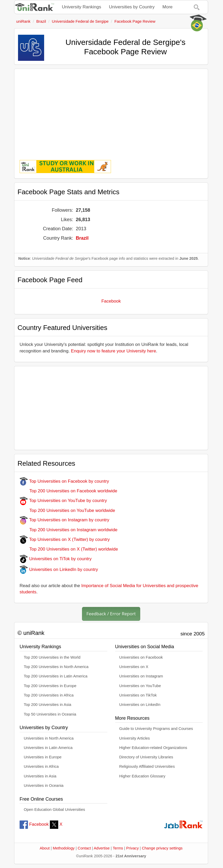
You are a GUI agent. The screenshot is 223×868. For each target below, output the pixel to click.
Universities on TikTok (138, 695)
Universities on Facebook (141, 657)
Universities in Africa (41, 766)
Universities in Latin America (48, 748)
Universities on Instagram (141, 676)
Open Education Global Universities (54, 810)
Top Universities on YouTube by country (63, 501)
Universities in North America (49, 738)
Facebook (111, 301)
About (45, 848)
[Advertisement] (111, 111)
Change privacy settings (162, 848)
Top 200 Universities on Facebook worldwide (68, 491)
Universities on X (134, 667)
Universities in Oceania (44, 786)
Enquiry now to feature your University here (114, 351)
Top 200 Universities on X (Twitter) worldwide (69, 549)
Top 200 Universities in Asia (48, 705)
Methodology (64, 848)
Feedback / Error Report (111, 614)
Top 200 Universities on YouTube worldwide (67, 510)
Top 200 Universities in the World (52, 657)
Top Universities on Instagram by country (64, 520)
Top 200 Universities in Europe (50, 686)
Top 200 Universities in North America (56, 667)
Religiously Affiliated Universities (147, 766)
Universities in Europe (43, 757)
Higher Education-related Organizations (153, 748)
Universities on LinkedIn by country (59, 569)
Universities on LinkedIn (140, 705)
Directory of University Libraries (146, 757)
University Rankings (81, 7)
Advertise (102, 848)
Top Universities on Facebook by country (64, 481)
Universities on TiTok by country (56, 559)
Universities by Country (132, 7)
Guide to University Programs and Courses (156, 729)
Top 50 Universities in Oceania (50, 714)
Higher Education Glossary (142, 776)
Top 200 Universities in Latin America (56, 676)
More (168, 7)
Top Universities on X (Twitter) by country (65, 539)
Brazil (82, 238)
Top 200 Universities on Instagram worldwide (69, 530)
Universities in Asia (40, 776)
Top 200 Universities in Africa (49, 695)
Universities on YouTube (140, 686)
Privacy (132, 848)
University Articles (135, 738)
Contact (84, 848)
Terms (118, 848)
